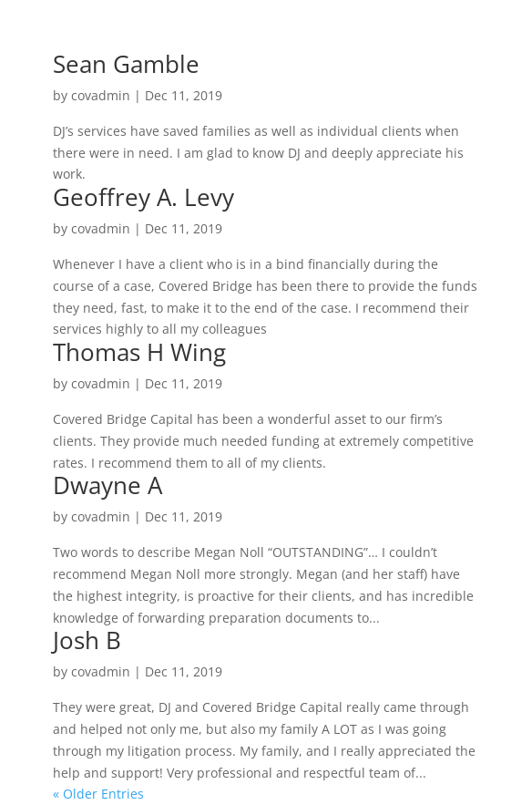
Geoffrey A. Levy (143, 197)
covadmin (101, 95)
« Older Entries (98, 794)
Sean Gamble (126, 64)
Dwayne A (107, 485)
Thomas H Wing (139, 352)
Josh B (87, 640)
